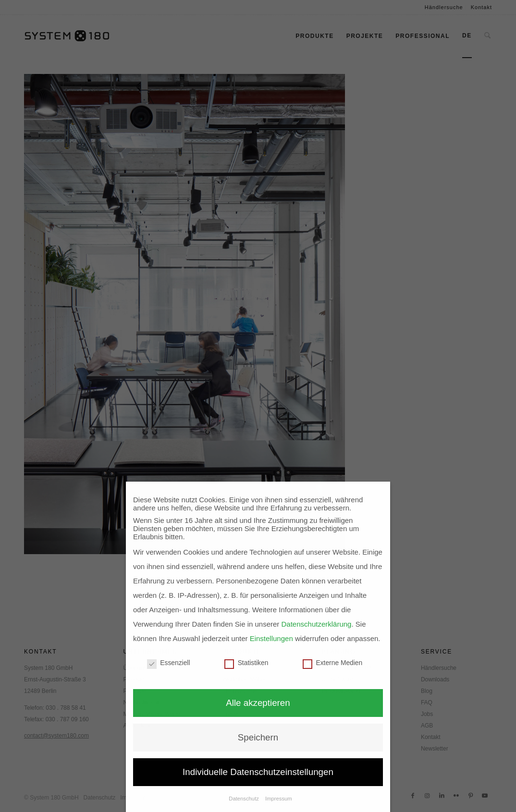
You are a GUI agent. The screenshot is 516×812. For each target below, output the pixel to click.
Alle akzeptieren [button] (258, 703)
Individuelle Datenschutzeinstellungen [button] (258, 772)
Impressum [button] (279, 799)
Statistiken (246, 663)
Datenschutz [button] (245, 799)
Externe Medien (332, 663)
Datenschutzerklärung (317, 624)
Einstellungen (271, 638)
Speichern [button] (258, 737)
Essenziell (169, 663)
